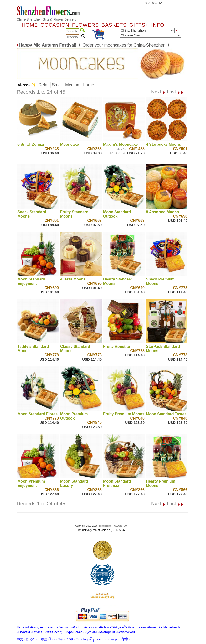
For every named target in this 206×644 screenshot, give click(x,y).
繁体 (155, 3)
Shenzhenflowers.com (114, 526)
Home (30, 25)
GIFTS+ (139, 25)
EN (161, 3)
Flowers (85, 25)
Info (158, 25)
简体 (148, 3)
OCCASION (55, 25)
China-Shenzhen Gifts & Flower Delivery (47, 19)
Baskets (114, 25)
